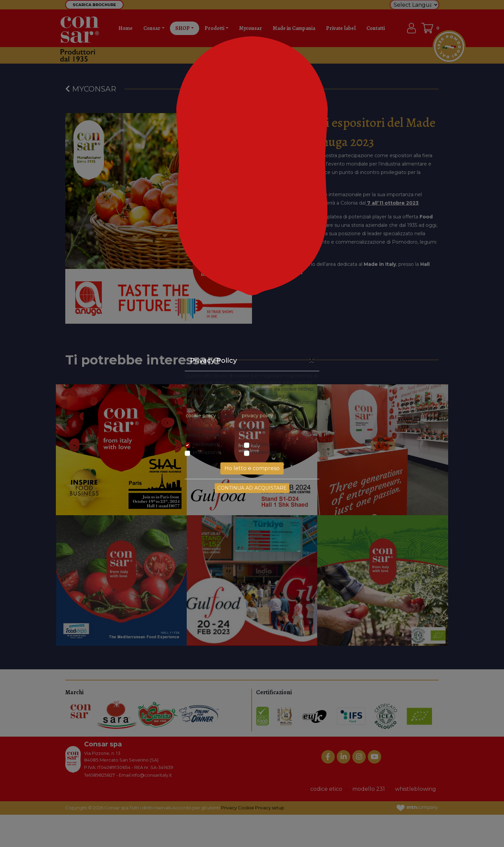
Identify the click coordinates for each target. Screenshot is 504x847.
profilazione (206, 452)
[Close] (312, 359)
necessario (205, 444)
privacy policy (258, 416)
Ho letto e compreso (252, 468)
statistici (262, 444)
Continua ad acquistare (252, 488)
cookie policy (201, 416)
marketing (264, 452)
